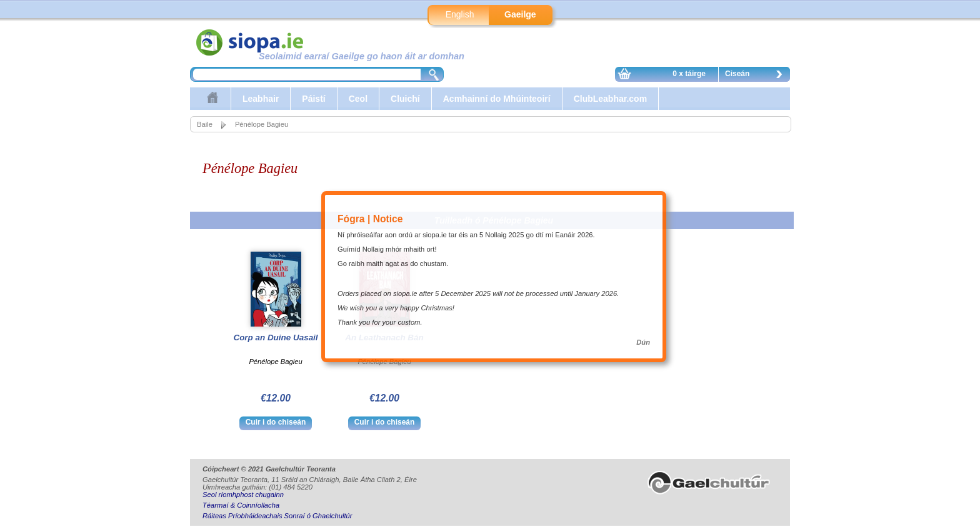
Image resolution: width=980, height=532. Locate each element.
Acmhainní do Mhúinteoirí (497, 99)
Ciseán (757, 76)
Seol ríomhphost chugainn (243, 495)
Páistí (313, 99)
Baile (205, 124)
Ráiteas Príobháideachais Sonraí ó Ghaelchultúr (277, 516)
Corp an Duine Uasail (275, 337)
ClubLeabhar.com (610, 99)
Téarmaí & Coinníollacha (241, 505)
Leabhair (261, 99)
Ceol (358, 99)
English (460, 14)
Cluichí (405, 99)
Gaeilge (520, 14)
